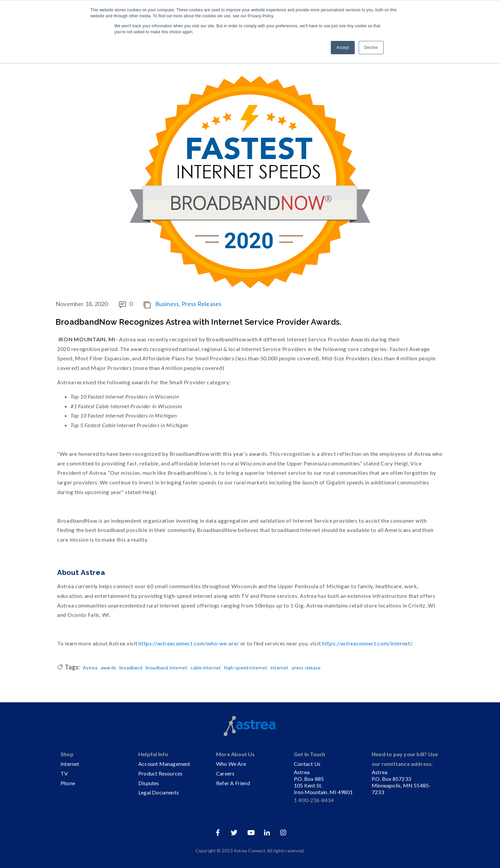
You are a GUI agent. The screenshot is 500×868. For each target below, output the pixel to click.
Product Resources (160, 773)
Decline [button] (371, 48)
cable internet (206, 668)
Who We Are (231, 764)
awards (108, 668)
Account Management (164, 764)
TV (64, 773)
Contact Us (307, 764)
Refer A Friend (233, 783)
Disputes (149, 783)
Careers (225, 773)
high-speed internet (246, 668)
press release (306, 668)
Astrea (90, 668)
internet (280, 668)
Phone (68, 783)
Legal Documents (159, 792)
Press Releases (202, 304)
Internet (70, 764)
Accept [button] (343, 48)
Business (167, 304)
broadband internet (167, 668)
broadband (131, 668)
